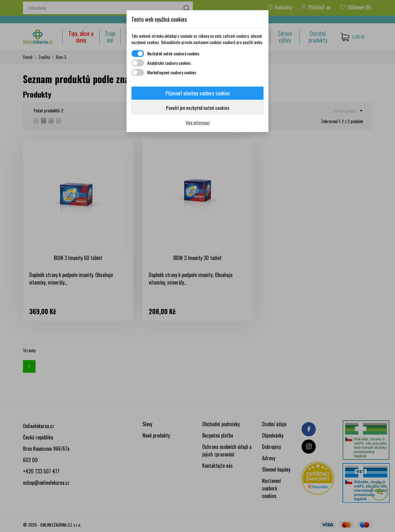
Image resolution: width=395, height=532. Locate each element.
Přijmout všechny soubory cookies (198, 93)
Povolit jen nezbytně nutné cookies (198, 108)
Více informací (197, 122)
